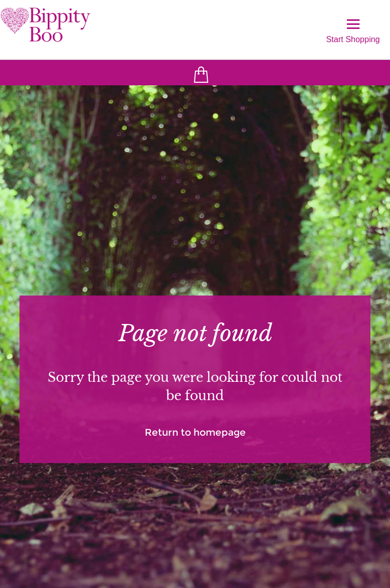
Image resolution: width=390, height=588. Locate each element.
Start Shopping (353, 31)
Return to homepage (195, 432)
